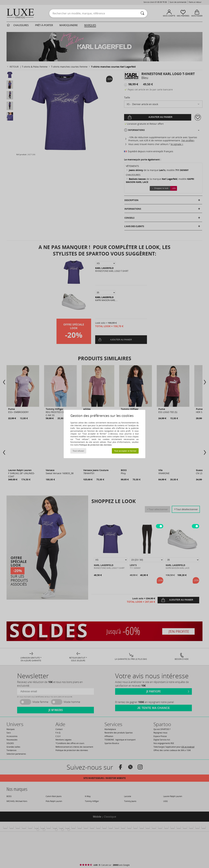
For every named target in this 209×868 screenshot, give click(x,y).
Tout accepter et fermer (125, 451)
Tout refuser (78, 451)
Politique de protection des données (95, 445)
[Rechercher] (142, 13)
